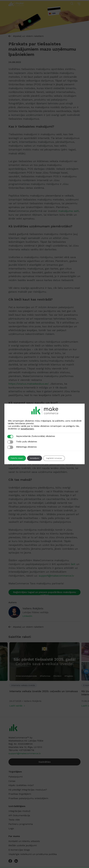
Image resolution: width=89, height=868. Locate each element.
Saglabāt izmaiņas (54, 458)
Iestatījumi (35, 458)
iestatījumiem (27, 429)
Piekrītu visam (17, 458)
